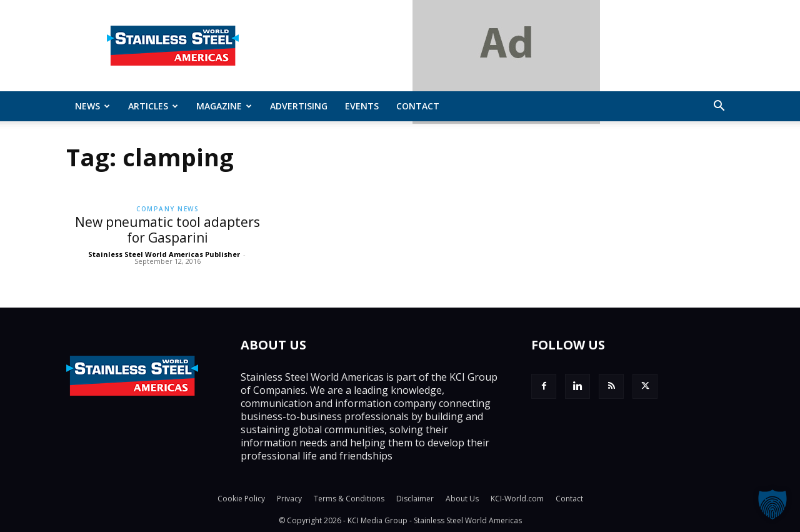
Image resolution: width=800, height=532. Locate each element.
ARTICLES (153, 106)
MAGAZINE (224, 106)
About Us (462, 499)
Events (362, 106)
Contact (418, 106)
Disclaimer (415, 499)
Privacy (289, 499)
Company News (167, 209)
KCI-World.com (517, 499)
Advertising (299, 106)
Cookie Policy (241, 499)
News (92, 106)
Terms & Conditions (349, 499)
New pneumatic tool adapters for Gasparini (167, 230)
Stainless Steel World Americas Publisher (164, 254)
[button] (719, 107)
